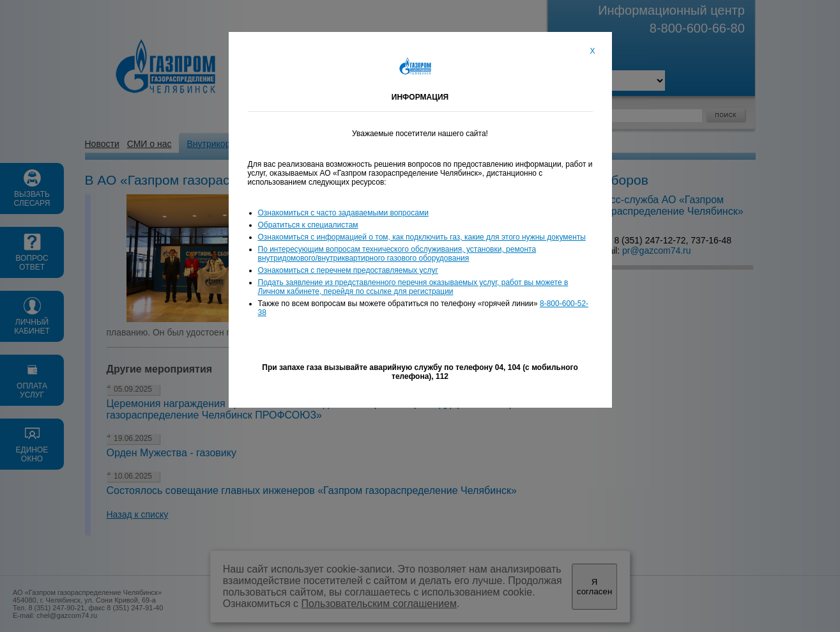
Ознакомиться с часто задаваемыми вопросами (343, 213)
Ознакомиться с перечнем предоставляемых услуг (348, 270)
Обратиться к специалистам (308, 225)
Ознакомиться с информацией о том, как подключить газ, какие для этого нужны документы (422, 237)
